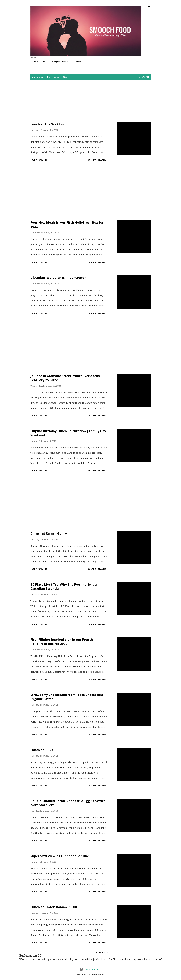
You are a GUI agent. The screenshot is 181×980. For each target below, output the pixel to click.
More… (79, 62)
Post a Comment (39, 160)
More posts (102, 952)
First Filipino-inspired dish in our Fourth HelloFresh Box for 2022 (62, 642)
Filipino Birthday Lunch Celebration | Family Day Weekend (68, 433)
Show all (144, 77)
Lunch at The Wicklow (47, 124)
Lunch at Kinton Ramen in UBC (54, 907)
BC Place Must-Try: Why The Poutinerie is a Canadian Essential (64, 586)
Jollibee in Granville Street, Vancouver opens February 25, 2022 (65, 378)
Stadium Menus (38, 62)
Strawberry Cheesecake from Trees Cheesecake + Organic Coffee (68, 697)
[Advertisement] (90, 104)
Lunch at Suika (42, 750)
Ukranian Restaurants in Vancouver (58, 277)
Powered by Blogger (90, 969)
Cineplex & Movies (60, 62)
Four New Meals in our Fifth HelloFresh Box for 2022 (67, 224)
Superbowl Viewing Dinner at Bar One (60, 856)
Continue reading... (98, 160)
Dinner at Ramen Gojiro (49, 533)
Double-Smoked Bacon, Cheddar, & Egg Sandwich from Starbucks (68, 803)
